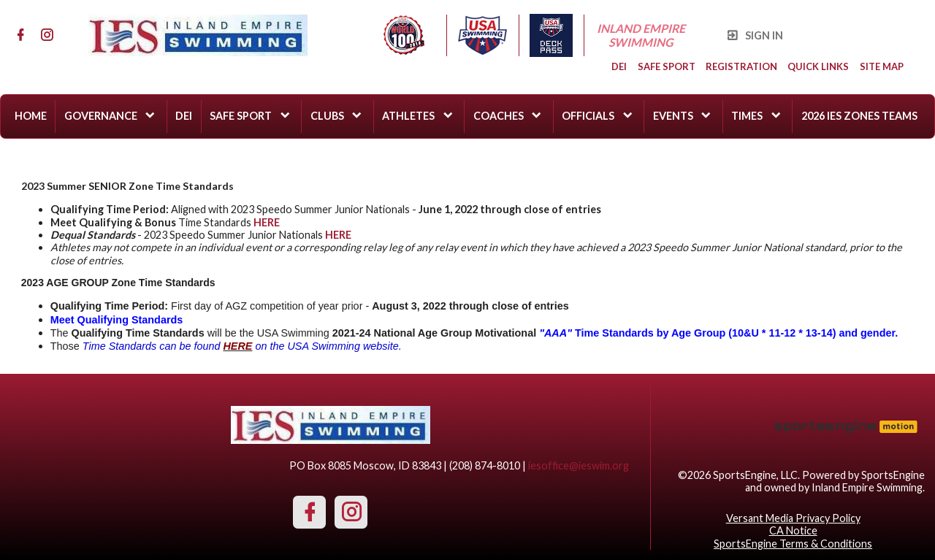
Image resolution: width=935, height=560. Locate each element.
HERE (338, 235)
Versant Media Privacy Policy (793, 518)
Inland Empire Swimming (642, 35)
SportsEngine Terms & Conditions (793, 544)
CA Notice (793, 530)
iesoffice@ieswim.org (579, 465)
